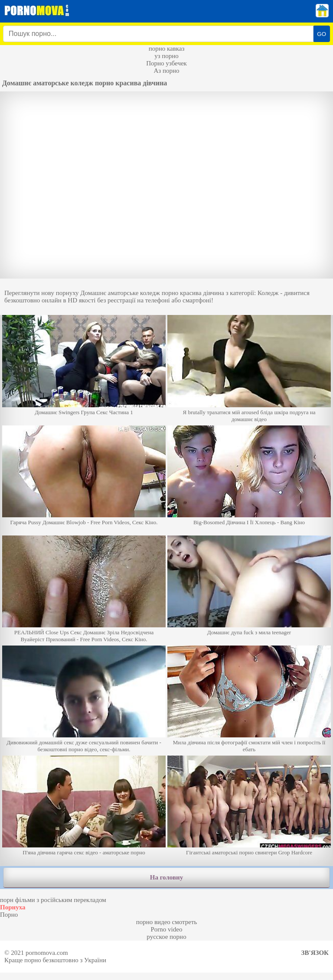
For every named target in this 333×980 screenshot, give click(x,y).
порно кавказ (167, 49)
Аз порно (166, 71)
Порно (9, 915)
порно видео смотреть (167, 922)
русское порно (166, 937)
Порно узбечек (166, 63)
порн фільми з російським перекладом (53, 900)
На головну (166, 877)
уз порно (166, 56)
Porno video (167, 929)
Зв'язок (315, 953)
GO (322, 34)
